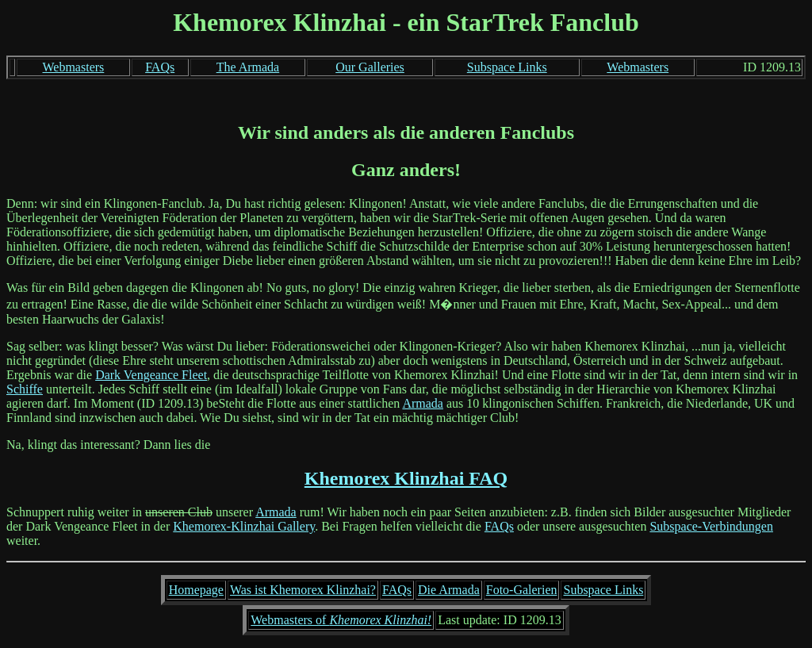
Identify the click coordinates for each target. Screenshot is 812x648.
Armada (423, 403)
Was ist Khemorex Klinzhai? (303, 590)
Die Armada (449, 590)
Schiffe (25, 389)
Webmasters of (341, 620)
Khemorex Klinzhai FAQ (406, 478)
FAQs (160, 67)
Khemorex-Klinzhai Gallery (244, 526)
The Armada (248, 67)
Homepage (196, 590)
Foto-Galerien (522, 590)
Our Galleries (370, 67)
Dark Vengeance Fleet (151, 375)
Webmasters (74, 67)
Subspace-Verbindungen (711, 526)
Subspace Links (507, 67)
